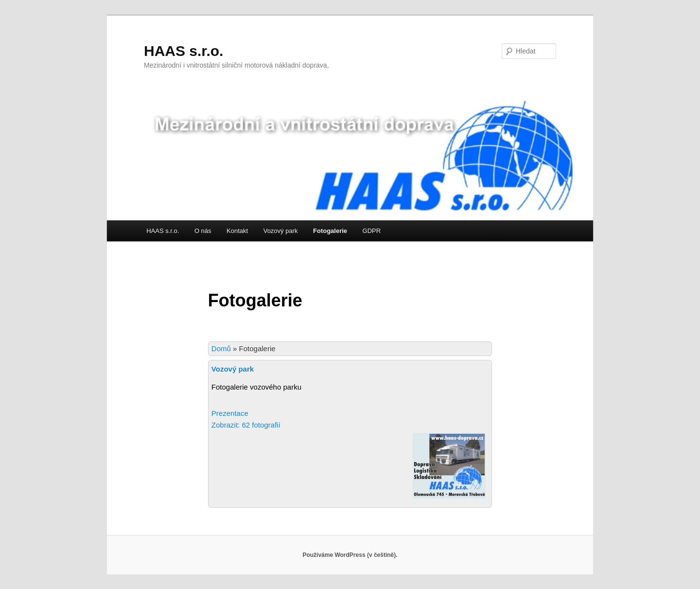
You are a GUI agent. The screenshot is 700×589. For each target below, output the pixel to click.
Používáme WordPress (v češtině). (350, 555)
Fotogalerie (330, 231)
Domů (221, 348)
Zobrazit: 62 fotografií (247, 425)
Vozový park (281, 231)
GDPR (372, 231)
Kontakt (237, 231)
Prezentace (230, 413)
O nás (203, 231)
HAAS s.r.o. (184, 51)
